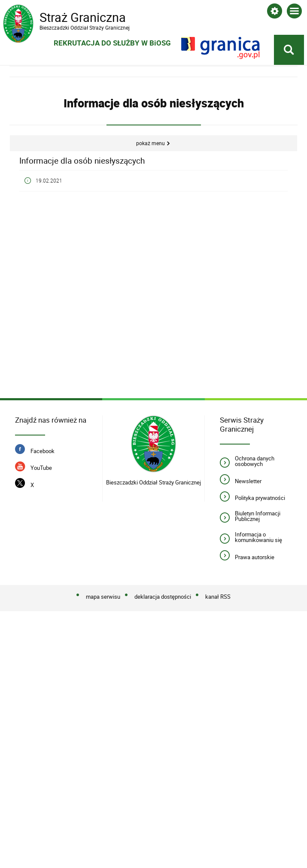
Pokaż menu (150, 142)
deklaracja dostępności (163, 596)
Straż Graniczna (72, 18)
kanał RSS (218, 596)
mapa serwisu (103, 596)
